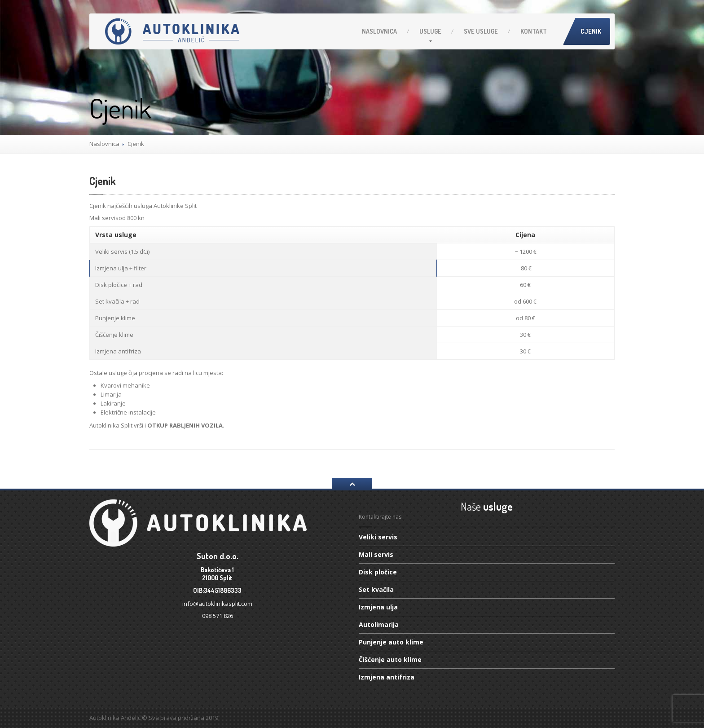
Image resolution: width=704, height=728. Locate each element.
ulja (378, 607)
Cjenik (591, 31)
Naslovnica (379, 31)
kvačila (376, 589)
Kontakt (534, 31)
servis (378, 538)
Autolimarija (379, 624)
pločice (378, 572)
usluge (481, 31)
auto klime (391, 642)
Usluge (430, 31)
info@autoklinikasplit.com (217, 604)
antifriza (387, 677)
